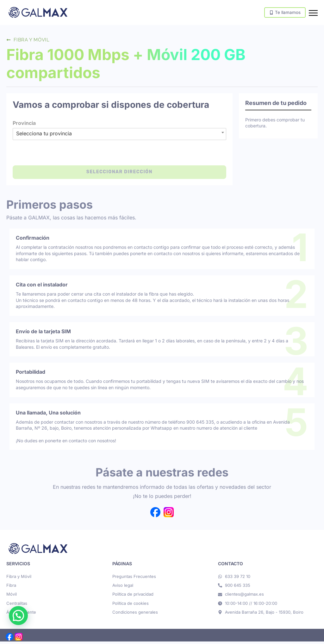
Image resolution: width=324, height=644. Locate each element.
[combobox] (119, 135)
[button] (18, 616)
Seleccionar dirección (119, 174)
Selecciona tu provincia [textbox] (44, 136)
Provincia (24, 126)
